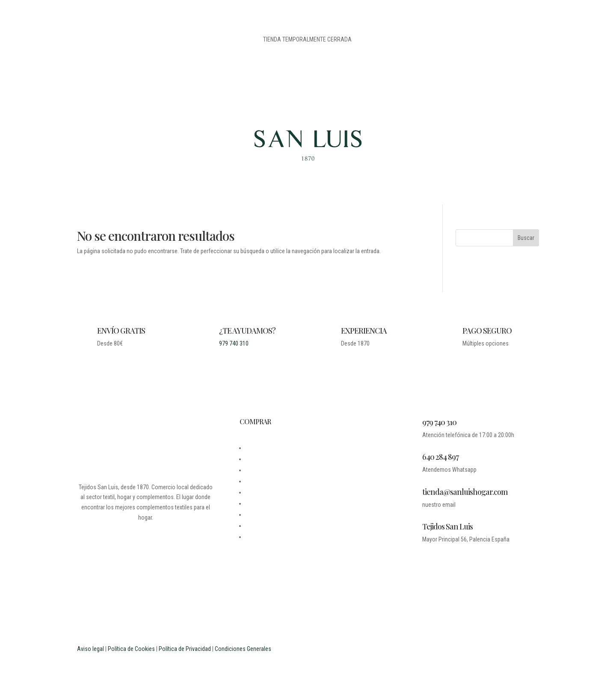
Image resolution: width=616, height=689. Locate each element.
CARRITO (256, 503)
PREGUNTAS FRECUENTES (277, 515)
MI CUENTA (259, 492)
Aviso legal (90, 649)
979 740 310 (234, 343)
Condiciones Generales (243, 649)
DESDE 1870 (260, 448)
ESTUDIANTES (263, 526)
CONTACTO (259, 481)
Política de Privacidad (185, 649)
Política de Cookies (131, 649)
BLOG (252, 459)
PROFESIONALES (266, 537)
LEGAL (253, 470)
